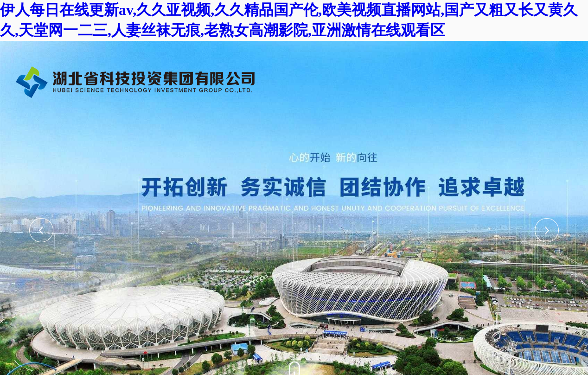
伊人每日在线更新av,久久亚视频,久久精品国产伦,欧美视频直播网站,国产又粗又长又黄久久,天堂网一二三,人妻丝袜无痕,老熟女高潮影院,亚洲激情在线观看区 (289, 20)
